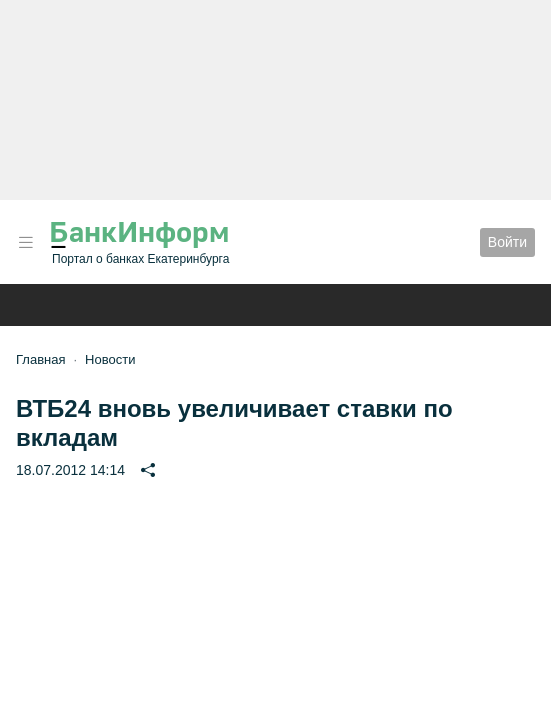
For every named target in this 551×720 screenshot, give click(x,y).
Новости (110, 359)
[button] (26, 242)
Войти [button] (507, 242)
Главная (40, 359)
